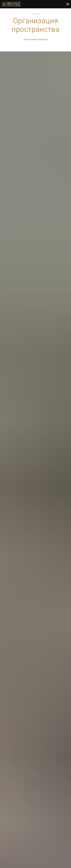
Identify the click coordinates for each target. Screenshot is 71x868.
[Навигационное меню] (68, 4)
